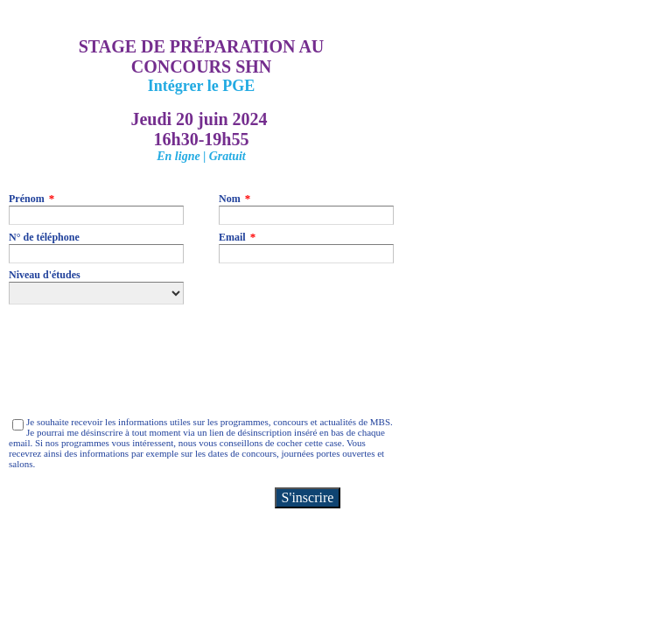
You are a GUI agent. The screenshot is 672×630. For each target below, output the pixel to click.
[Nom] (306, 215)
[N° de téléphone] (96, 254)
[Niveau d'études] (96, 293)
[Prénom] (96, 215)
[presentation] (142, 360)
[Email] (306, 254)
